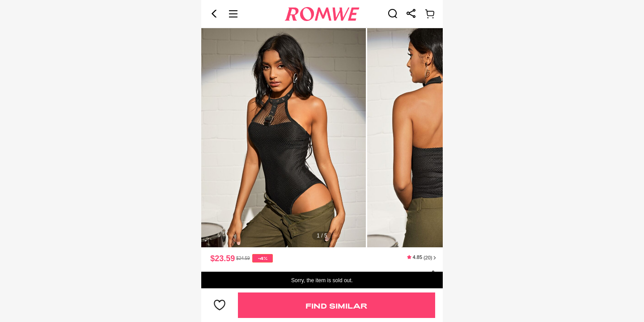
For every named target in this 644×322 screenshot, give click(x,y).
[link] (393, 13)
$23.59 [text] (222, 258)
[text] (322, 138)
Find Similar (336, 306)
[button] (214, 14)
